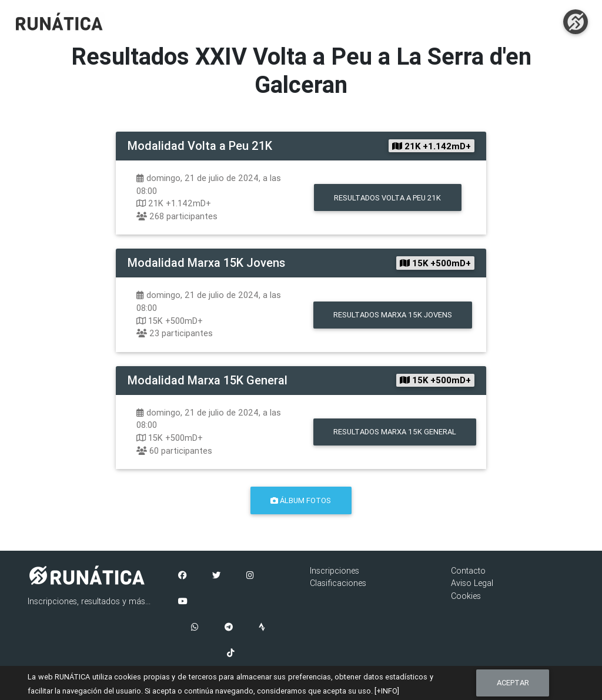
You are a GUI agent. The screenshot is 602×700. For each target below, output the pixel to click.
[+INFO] (387, 691)
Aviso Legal (472, 583)
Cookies (466, 596)
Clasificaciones (338, 583)
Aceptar (513, 683)
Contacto (468, 571)
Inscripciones (335, 571)
